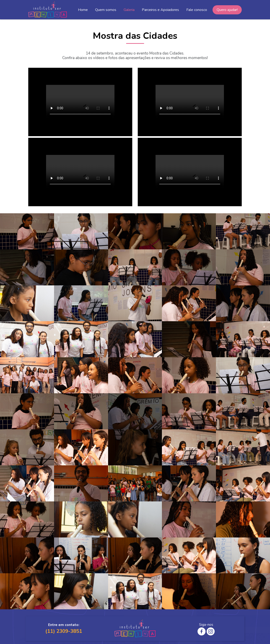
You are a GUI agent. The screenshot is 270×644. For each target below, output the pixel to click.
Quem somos (106, 10)
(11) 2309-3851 (64, 631)
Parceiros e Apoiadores (160, 10)
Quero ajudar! (227, 10)
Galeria (129, 10)
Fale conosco (197, 10)
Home (83, 10)
